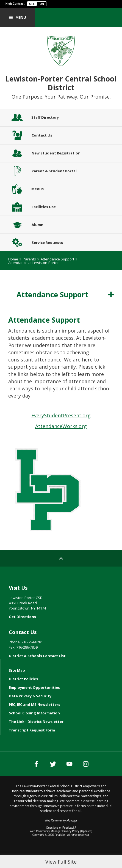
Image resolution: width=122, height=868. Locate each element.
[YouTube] (69, 764)
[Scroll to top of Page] (61, 558)
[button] (37, 4)
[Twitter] (53, 764)
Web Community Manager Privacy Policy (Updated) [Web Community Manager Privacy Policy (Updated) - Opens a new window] (61, 831)
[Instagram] (86, 764)
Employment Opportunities (34, 687)
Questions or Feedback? (61, 828)
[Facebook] (36, 764)
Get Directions (22, 617)
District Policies (23, 679)
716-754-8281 (32, 642)
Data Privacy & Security (30, 696)
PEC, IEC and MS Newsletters (34, 704)
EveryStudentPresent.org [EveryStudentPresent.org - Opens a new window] (61, 415)
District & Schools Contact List (37, 656)
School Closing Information (34, 713)
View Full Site (61, 862)
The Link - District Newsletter (36, 722)
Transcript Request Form (32, 730)
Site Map (17, 670)
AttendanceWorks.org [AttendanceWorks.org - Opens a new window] (61, 426)
